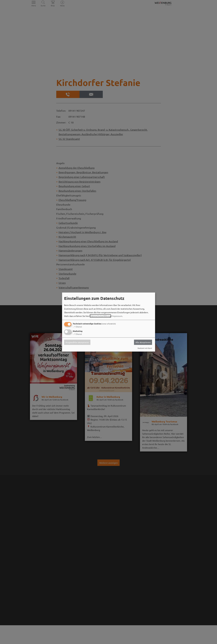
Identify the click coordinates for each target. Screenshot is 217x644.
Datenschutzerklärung (100, 316)
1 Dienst (77, 327)
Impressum (117, 316)
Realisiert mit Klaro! (145, 348)
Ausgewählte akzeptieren (77, 342)
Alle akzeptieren (143, 342)
